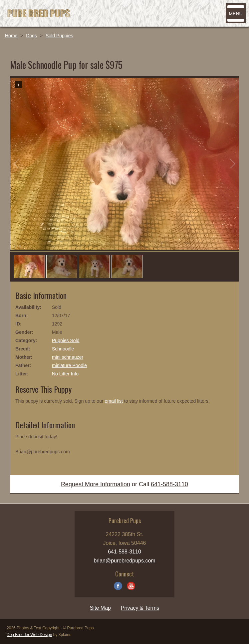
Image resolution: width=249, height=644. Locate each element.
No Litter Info (65, 374)
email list (114, 401)
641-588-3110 (169, 484)
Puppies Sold (66, 340)
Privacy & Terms (140, 608)
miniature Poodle (69, 365)
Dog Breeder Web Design (29, 635)
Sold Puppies (59, 36)
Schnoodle (63, 349)
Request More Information (96, 484)
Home (11, 36)
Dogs (31, 36)
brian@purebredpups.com (124, 561)
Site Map (100, 608)
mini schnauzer (68, 357)
